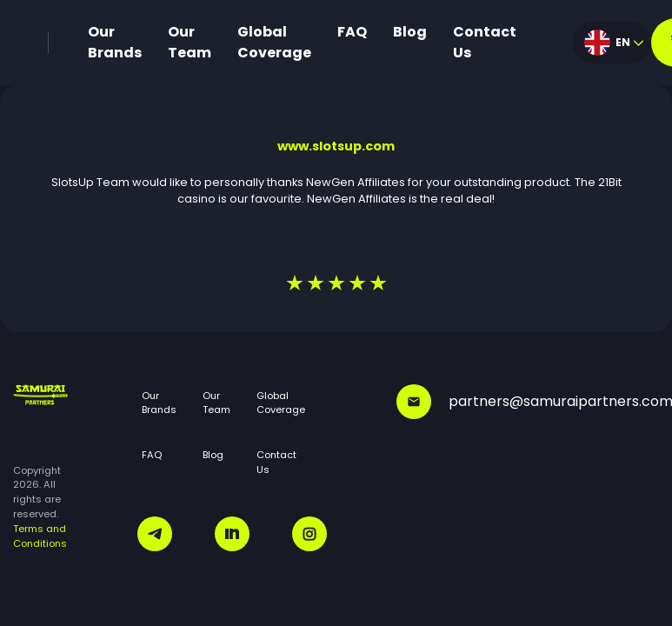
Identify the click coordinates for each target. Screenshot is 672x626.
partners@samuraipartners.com (528, 402)
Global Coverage (274, 42)
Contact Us (485, 42)
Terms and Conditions (40, 536)
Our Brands (115, 42)
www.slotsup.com (336, 146)
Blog (410, 32)
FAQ (352, 32)
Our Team (190, 42)
